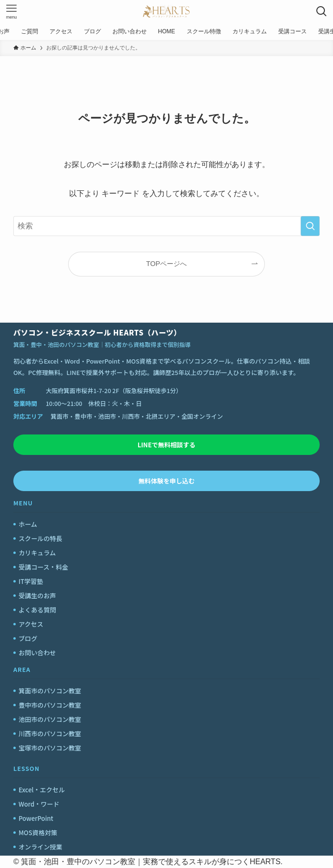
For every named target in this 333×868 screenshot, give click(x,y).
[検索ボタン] (322, 11)
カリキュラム (37, 553)
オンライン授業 (40, 847)
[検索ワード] (166, 226)
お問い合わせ (37, 653)
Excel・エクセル (42, 790)
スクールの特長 (40, 538)
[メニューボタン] (11, 11)
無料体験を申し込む (167, 481)
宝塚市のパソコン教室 (50, 748)
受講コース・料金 (43, 567)
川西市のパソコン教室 (50, 734)
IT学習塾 (31, 581)
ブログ (28, 638)
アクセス (31, 624)
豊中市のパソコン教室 (50, 705)
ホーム (28, 524)
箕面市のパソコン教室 (50, 691)
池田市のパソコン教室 (50, 719)
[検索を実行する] (310, 226)
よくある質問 (37, 610)
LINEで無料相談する (167, 445)
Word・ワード (39, 804)
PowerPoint (36, 818)
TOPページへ (166, 264)
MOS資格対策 (38, 833)
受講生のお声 (37, 596)
